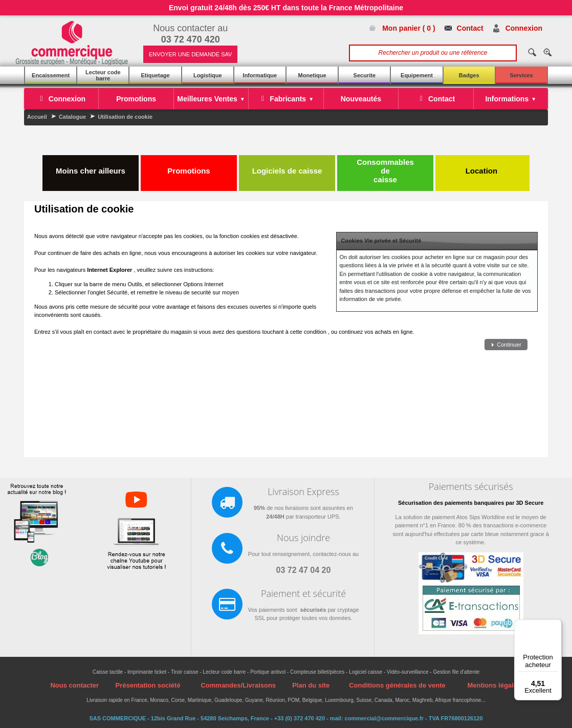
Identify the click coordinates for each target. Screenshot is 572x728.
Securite (365, 75)
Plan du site (311, 685)
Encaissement (51, 75)
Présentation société (148, 685)
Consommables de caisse (385, 171)
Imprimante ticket (147, 672)
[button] (506, 345)
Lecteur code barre (103, 75)
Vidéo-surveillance (408, 672)
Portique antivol (268, 672)
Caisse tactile (108, 672)
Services (521, 75)
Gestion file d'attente (456, 672)
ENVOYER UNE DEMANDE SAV (190, 54)
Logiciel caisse (366, 672)
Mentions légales (494, 685)
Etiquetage (155, 75)
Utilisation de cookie (125, 117)
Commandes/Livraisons (238, 685)
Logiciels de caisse (287, 166)
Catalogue (72, 117)
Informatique (260, 75)
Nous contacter (74, 685)
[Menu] (556, 626)
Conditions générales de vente (397, 685)
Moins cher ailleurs (91, 166)
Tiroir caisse (185, 672)
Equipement (417, 75)
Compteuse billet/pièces (317, 672)
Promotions (189, 166)
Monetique (312, 75)
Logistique (208, 75)
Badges (469, 75)
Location (483, 166)
